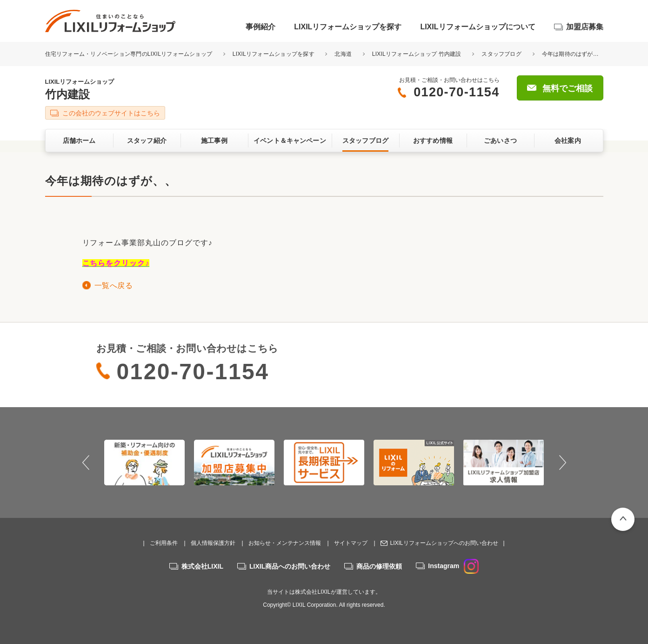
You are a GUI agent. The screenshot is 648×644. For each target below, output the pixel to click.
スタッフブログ (501, 54)
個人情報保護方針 (213, 543)
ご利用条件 (164, 543)
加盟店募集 (585, 27)
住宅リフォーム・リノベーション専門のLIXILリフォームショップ (130, 54)
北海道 (343, 54)
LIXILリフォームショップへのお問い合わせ (444, 543)
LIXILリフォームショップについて (478, 27)
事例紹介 (261, 27)
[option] (144, 463)
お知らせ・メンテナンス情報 (285, 543)
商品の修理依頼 (379, 566)
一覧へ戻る (114, 285)
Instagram (453, 566)
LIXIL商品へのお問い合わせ (290, 566)
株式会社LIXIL (202, 566)
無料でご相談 (568, 88)
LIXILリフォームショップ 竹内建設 (417, 54)
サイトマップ (351, 543)
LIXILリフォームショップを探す (348, 27)
